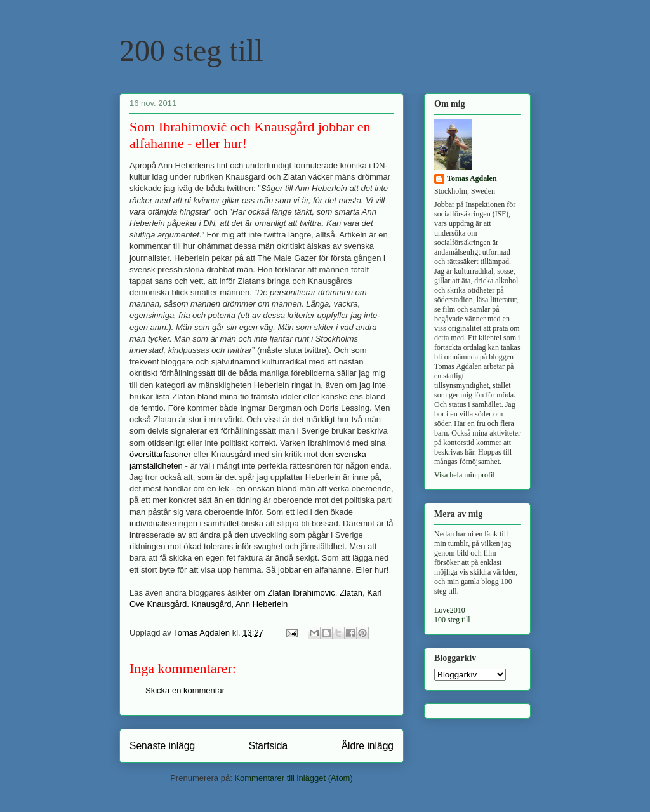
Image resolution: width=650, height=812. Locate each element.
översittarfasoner (160, 454)
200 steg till (191, 50)
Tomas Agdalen (472, 178)
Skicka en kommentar (185, 690)
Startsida (269, 746)
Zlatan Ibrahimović (302, 593)
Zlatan (351, 593)
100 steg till (452, 620)
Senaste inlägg (162, 746)
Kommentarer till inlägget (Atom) (293, 778)
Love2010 (450, 610)
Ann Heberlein (262, 604)
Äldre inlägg (368, 746)
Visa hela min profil (465, 475)
